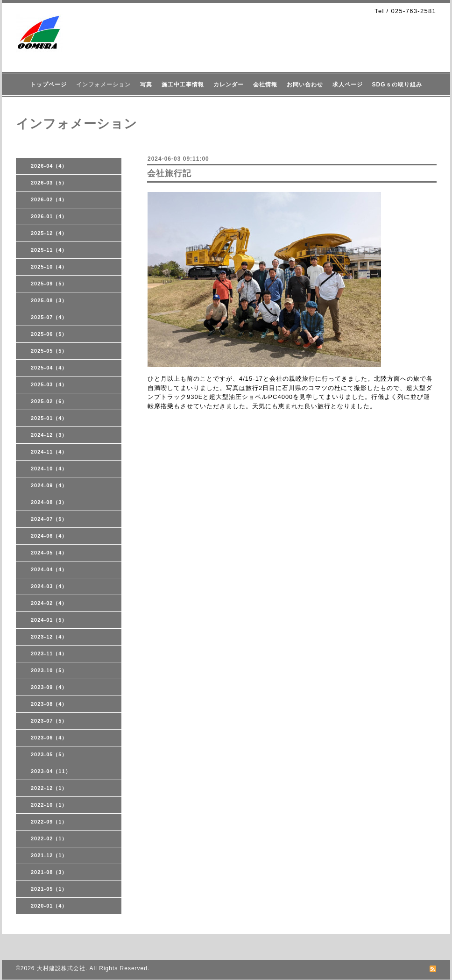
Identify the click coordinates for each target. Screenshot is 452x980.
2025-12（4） (49, 233)
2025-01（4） (49, 418)
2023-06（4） (49, 738)
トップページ (49, 85)
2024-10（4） (49, 469)
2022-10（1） (49, 805)
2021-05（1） (49, 889)
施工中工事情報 (183, 85)
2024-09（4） (49, 485)
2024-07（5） (49, 519)
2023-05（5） (49, 754)
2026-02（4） (49, 199)
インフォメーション (103, 85)
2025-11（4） (49, 250)
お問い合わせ (305, 85)
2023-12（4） (49, 637)
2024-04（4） (49, 569)
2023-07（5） (49, 721)
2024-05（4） (49, 553)
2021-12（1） (49, 855)
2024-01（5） (49, 620)
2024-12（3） (49, 435)
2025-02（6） (49, 401)
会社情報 (265, 85)
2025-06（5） (49, 334)
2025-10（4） (49, 267)
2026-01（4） (49, 216)
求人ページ (348, 85)
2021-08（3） (49, 872)
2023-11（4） (49, 653)
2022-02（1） (49, 838)
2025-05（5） (49, 351)
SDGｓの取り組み (397, 85)
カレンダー (229, 85)
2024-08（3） (49, 502)
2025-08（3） (49, 300)
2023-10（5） (49, 670)
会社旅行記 (169, 173)
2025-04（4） (49, 368)
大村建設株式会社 (61, 968)
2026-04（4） (49, 166)
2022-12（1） (49, 788)
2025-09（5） (49, 284)
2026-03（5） (49, 183)
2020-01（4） (49, 906)
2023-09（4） (49, 687)
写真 (146, 85)
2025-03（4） (49, 384)
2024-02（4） (49, 603)
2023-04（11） (51, 771)
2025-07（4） (49, 317)
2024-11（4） (49, 452)
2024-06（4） (49, 536)
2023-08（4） (49, 704)
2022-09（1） (49, 822)
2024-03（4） (49, 586)
